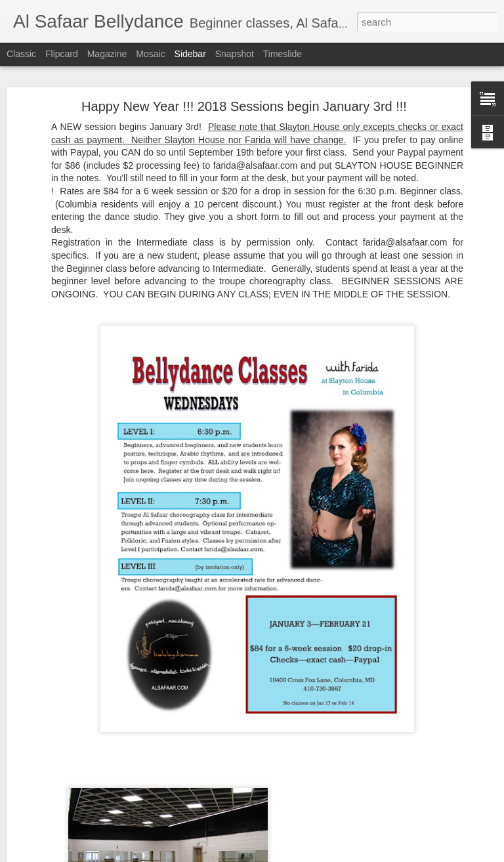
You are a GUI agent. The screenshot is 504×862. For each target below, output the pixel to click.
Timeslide (283, 54)
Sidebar (190, 54)
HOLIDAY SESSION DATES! (83, 819)
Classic (21, 54)
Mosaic (150, 54)
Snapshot (235, 54)
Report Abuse (332, 855)
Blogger (293, 855)
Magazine (107, 54)
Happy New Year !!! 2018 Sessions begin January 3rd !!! (244, 78)
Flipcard (62, 54)
